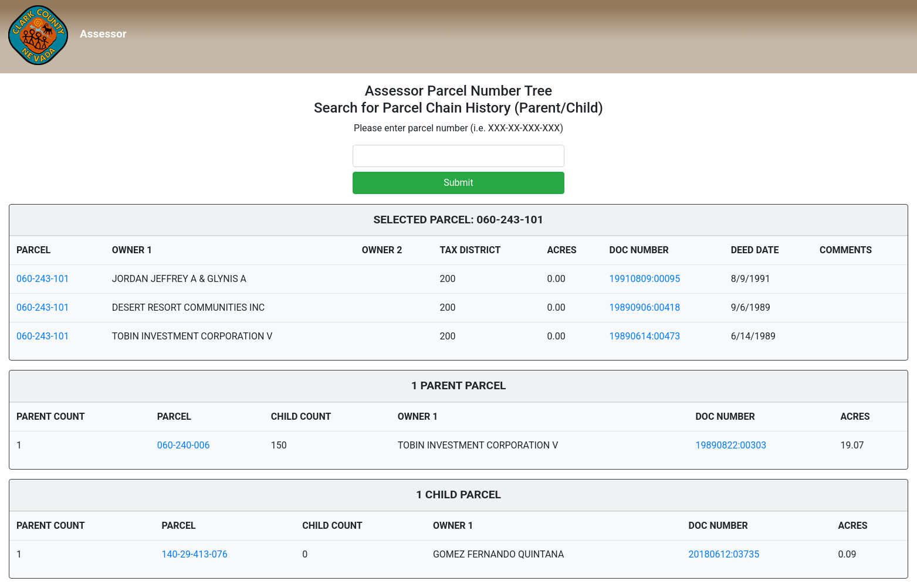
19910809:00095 (645, 279)
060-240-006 (184, 445)
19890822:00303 (731, 445)
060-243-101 (43, 279)
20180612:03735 (724, 554)
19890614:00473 (645, 336)
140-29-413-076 (194, 554)
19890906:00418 (645, 307)
